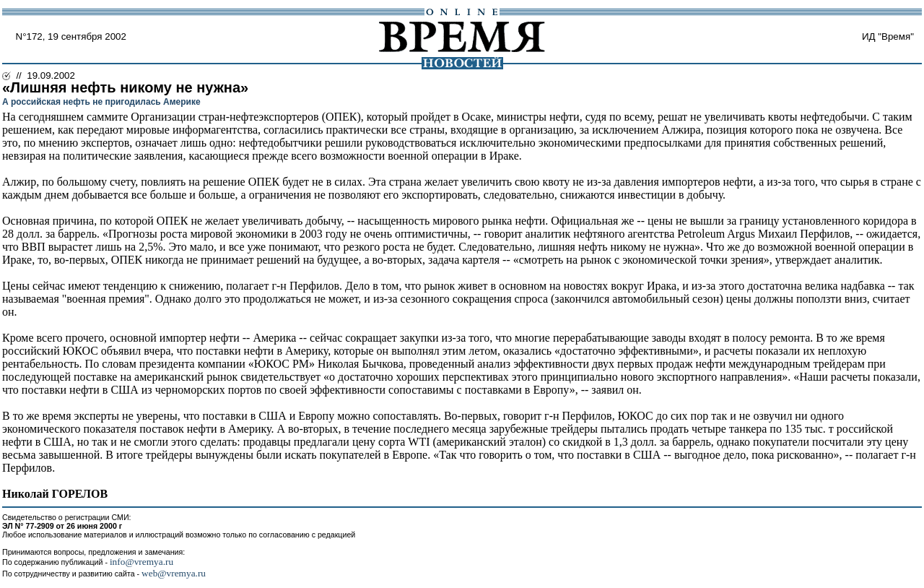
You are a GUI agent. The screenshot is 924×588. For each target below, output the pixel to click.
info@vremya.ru (141, 562)
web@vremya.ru (174, 573)
